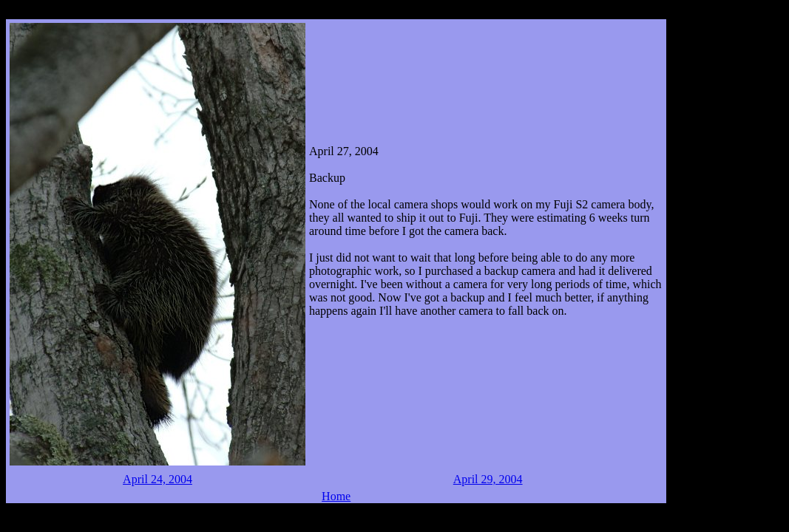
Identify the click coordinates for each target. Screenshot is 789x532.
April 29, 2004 (488, 479)
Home (336, 496)
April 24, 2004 (158, 479)
